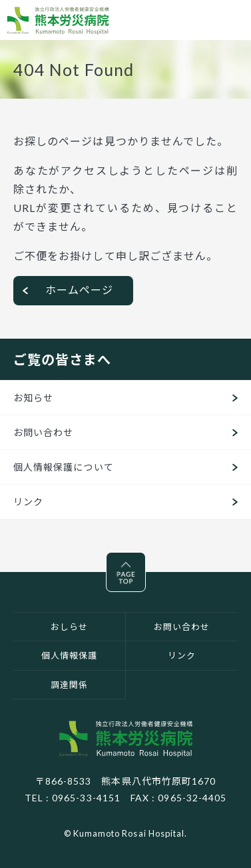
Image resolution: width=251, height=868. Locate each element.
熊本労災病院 (58, 20)
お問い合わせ (43, 432)
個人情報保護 (69, 655)
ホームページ (79, 290)
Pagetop (145, 562)
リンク (28, 502)
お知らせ (33, 398)
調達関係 (69, 685)
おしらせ (69, 627)
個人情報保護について (64, 467)
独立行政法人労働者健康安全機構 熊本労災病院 (126, 738)
